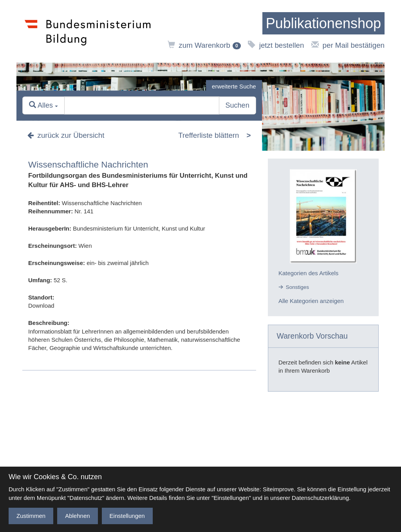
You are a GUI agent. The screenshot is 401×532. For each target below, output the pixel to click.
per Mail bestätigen (348, 45)
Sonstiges (297, 287)
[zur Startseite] (323, 23)
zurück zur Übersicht (66, 136)
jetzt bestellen (276, 45)
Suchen (238, 106)
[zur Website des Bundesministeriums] (88, 31)
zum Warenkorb (204, 45)
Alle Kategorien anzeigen (311, 301)
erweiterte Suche (234, 86)
